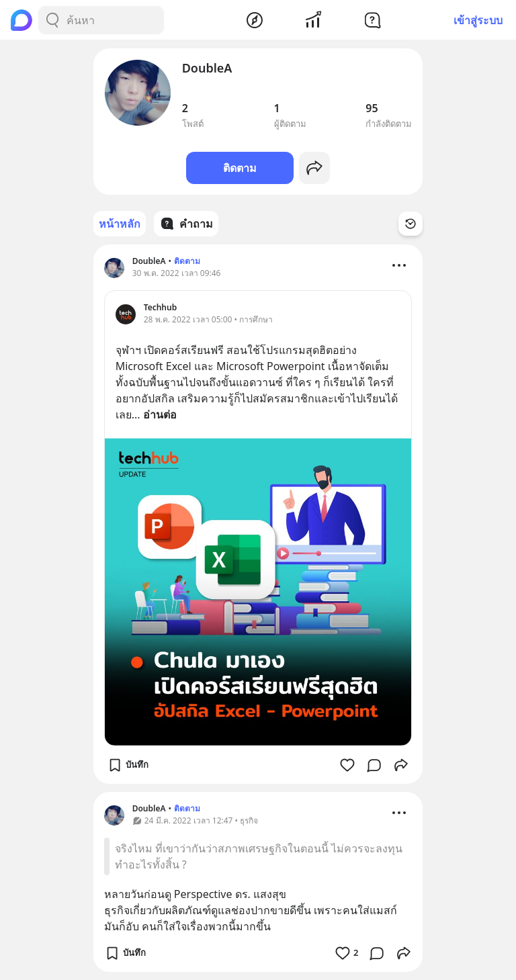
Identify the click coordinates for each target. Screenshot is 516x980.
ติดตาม (240, 168)
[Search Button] (52, 20)
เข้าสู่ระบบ (478, 20)
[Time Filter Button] (411, 224)
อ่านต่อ (160, 414)
